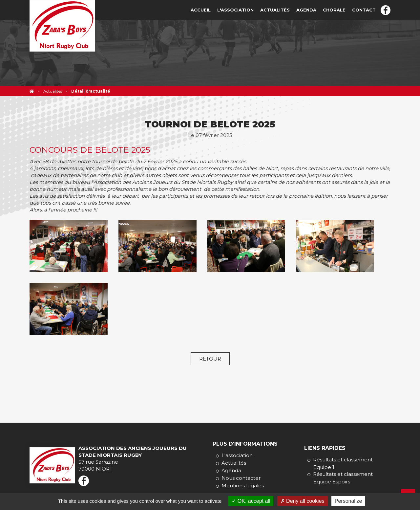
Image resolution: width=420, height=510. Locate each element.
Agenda (306, 10)
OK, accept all (251, 501)
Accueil (201, 10)
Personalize (348, 501)
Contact (364, 10)
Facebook (386, 10)
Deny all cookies (303, 501)
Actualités (275, 10)
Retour (210, 359)
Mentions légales (243, 486)
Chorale (334, 10)
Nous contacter (241, 478)
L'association (235, 10)
